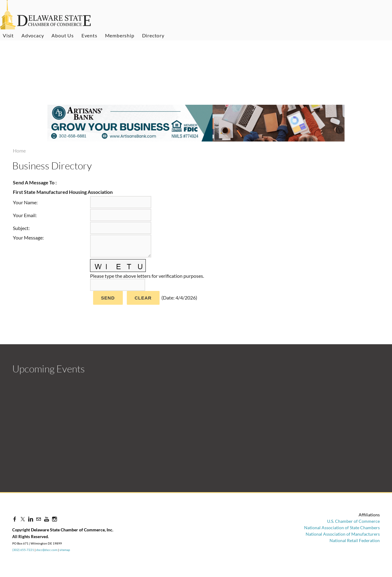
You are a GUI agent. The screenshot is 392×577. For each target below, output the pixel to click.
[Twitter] (23, 519)
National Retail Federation (355, 540)
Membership (120, 35)
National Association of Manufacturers (343, 534)
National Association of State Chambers (342, 528)
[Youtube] (47, 519)
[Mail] (39, 519)
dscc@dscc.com (47, 550)
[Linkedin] (31, 519)
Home (19, 151)
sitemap (65, 550)
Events (89, 35)
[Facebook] (15, 519)
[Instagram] (55, 519)
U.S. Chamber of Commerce (353, 521)
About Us (62, 35)
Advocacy (33, 35)
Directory (153, 35)
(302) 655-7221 (23, 550)
